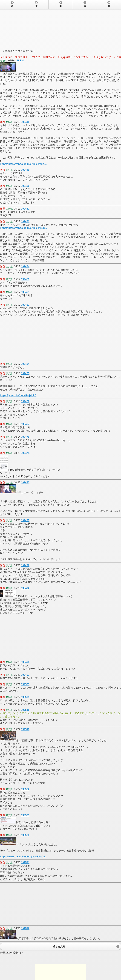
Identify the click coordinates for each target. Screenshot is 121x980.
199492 (25, 588)
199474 (25, 453)
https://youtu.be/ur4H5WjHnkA (18, 395)
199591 (25, 862)
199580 (25, 835)
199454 (25, 266)
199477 (25, 482)
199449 (25, 170)
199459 (25, 279)
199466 (25, 401)
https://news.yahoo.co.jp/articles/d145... (24, 228)
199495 (25, 662)
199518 (25, 710)
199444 (19, 61)
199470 (25, 437)
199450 (25, 186)
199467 (25, 424)
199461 (25, 292)
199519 (25, 729)
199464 (25, 364)
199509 (25, 697)
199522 (25, 789)
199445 (25, 122)
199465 (25, 373)
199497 (25, 675)
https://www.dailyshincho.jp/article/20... (23, 857)
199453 (25, 221)
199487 (25, 520)
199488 (25, 565)
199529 (25, 815)
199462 (25, 305)
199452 (25, 209)
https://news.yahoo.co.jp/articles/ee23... (24, 164)
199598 (25, 928)
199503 (25, 684)
